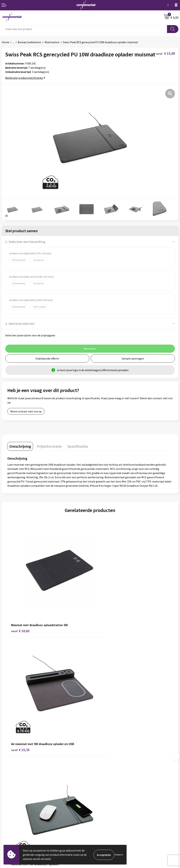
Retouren (7, 819)
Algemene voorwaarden (106, 759)
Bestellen (8, 803)
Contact (97, 754)
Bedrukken (8, 808)
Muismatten (52, 42)
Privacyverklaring (12, 829)
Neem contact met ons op (26, 411)
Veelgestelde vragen (14, 797)
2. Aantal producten (20, 323)
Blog (95, 797)
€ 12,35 (20, 708)
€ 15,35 (103, 609)
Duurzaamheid (100, 748)
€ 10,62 (20, 609)
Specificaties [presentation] (78, 446)
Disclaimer (98, 765)
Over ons (97, 743)
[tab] (20, 446)
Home (5, 42)
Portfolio (97, 803)
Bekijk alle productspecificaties (25, 78)
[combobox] (84, 29)
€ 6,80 (102, 708)
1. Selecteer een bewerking (25, 242)
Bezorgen (8, 813)
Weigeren (119, 855)
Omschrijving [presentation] (20, 446)
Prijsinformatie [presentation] (49, 446)
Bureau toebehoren (29, 42)
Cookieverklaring (12, 824)
